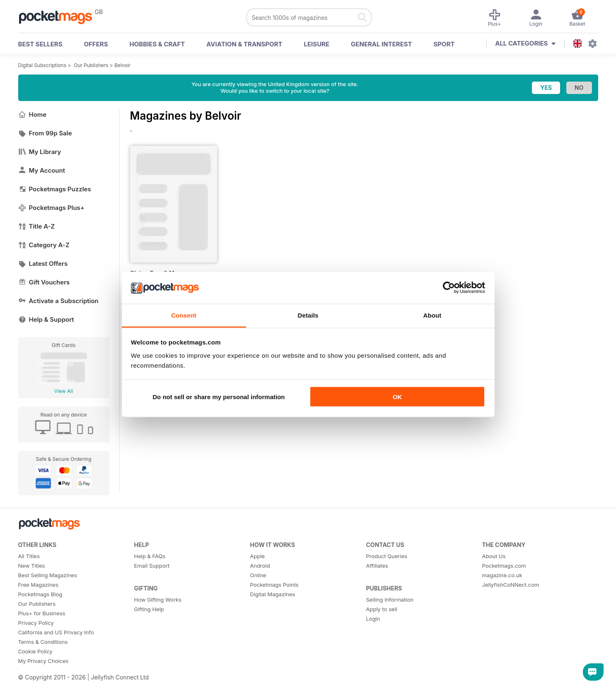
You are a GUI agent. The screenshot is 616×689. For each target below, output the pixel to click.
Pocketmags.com (504, 566)
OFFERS (96, 44)
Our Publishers (91, 65)
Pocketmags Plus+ (51, 208)
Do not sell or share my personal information (219, 397)
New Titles (32, 566)
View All (64, 391)
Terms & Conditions (43, 642)
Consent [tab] (184, 315)
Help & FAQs (150, 556)
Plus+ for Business (42, 613)
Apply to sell (382, 609)
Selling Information (390, 600)
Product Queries (387, 556)
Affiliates (377, 566)
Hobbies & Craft (157, 44)
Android (260, 566)
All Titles (29, 556)
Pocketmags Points (274, 585)
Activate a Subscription (58, 301)
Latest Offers (43, 264)
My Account (42, 170)
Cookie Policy (35, 651)
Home (33, 114)
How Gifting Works (158, 600)
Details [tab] (308, 315)
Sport (444, 44)
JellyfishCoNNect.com (511, 585)
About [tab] (432, 315)
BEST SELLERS (40, 44)
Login (373, 619)
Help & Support (46, 319)
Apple (258, 556)
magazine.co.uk (502, 575)
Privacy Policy (36, 623)
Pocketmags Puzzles (55, 189)
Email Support (152, 566)
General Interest (381, 44)
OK (397, 397)
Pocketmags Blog (40, 594)
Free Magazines (39, 585)
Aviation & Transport (244, 44)
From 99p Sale (45, 133)
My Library (40, 152)
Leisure (317, 44)
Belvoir (122, 65)
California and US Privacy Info (56, 632)
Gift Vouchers (44, 282)
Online (258, 575)
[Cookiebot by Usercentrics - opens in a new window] (449, 288)
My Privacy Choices (43, 661)
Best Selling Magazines (48, 575)
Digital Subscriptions (42, 65)
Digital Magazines (273, 594)
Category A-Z (44, 245)
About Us (494, 556)
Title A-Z (37, 226)
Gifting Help (149, 609)
